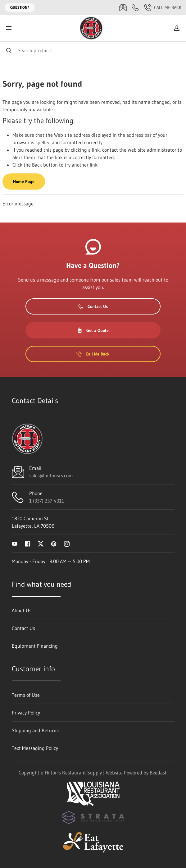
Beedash (159, 773)
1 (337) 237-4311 (47, 501)
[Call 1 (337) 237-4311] (135, 7)
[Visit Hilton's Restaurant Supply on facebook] (28, 544)
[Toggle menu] (9, 28)
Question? (20, 7)
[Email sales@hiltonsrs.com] (123, 7)
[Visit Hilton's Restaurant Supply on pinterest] (54, 544)
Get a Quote (93, 330)
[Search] (93, 50)
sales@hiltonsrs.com (51, 475)
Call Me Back (163, 7)
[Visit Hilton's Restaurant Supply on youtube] (15, 544)
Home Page (24, 181)
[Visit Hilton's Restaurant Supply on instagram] (67, 544)
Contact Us (93, 306)
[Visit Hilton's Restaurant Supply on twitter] (41, 544)
